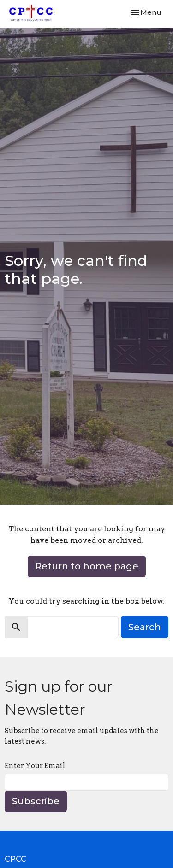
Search (145, 627)
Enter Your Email (35, 766)
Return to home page (87, 566)
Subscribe (36, 801)
